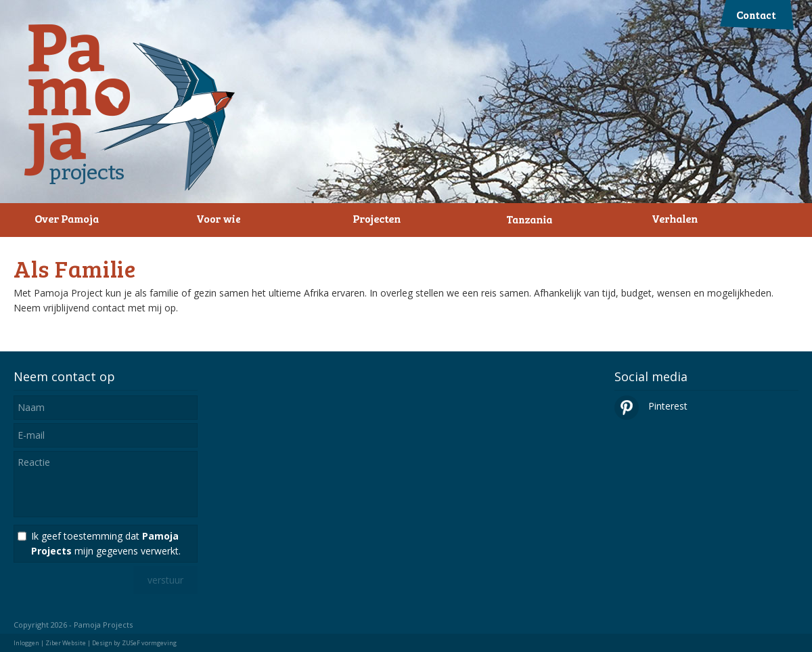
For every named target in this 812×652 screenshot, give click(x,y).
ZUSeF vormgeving (149, 643)
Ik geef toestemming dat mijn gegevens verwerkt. (106, 543)
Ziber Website (66, 643)
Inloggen (26, 643)
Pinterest (651, 406)
